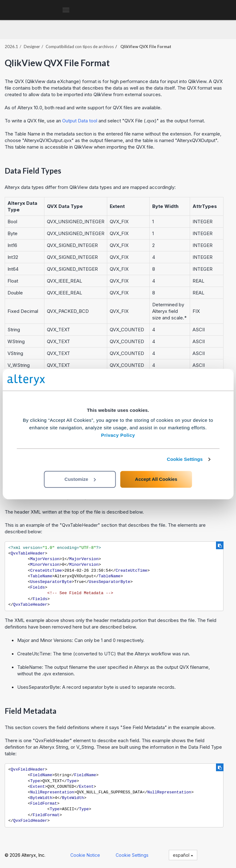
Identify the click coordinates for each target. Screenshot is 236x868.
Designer (32, 47)
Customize (80, 479)
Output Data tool (80, 121)
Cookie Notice (85, 855)
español (183, 855)
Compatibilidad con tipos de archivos (80, 47)
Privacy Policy (118, 435)
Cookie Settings (185, 459)
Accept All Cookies (156, 479)
